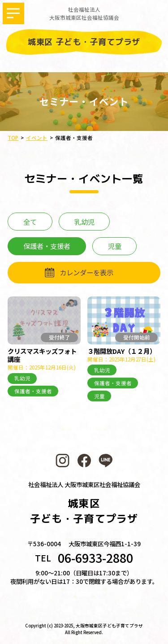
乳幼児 (84, 222)
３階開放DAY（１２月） (122, 351)
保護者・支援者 (33, 391)
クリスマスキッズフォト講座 (42, 355)
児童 (115, 246)
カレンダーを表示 (86, 272)
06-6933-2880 (95, 558)
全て (30, 222)
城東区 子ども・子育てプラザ (84, 42)
